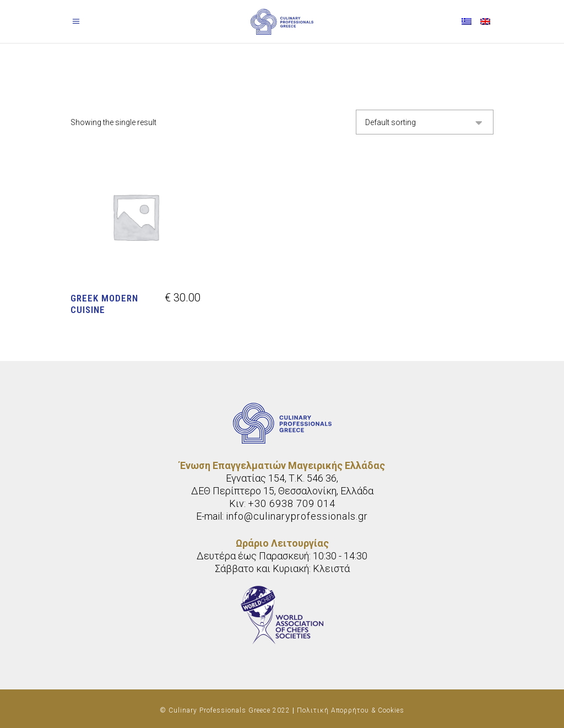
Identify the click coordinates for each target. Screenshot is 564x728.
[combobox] (425, 122)
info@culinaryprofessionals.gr (297, 516)
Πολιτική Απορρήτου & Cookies (351, 710)
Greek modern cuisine (104, 304)
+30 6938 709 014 (292, 503)
